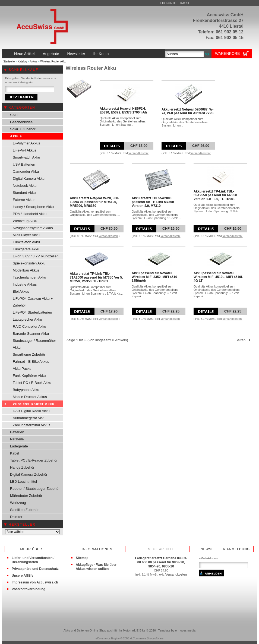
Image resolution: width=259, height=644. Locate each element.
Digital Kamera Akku (29, 179)
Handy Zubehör (22, 467)
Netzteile (17, 439)
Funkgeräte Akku (26, 249)
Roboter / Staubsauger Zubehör (35, 489)
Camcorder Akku (26, 171)
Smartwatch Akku (26, 157)
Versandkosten (138, 153)
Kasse (185, 3)
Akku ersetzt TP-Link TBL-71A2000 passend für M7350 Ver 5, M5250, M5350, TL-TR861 (96, 277)
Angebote (51, 54)
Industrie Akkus (25, 284)
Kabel (15, 453)
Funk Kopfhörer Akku (29, 376)
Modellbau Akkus (26, 270)
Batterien (17, 432)
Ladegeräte (19, 446)
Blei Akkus (21, 291)
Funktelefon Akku (26, 242)
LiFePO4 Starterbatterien (32, 312)
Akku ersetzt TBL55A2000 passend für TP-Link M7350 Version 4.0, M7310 (153, 202)
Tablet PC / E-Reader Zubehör (34, 460)
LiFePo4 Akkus (25, 150)
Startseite (9, 61)
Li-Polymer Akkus (26, 143)
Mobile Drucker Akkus (30, 397)
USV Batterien (24, 164)
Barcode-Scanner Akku (31, 334)
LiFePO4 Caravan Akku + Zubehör (33, 302)
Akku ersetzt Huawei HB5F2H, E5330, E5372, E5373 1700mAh (123, 111)
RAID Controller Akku (29, 326)
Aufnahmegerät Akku (29, 418)
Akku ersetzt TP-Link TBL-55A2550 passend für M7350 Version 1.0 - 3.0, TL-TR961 (215, 195)
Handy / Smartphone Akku (33, 207)
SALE (15, 115)
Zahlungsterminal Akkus (31, 425)
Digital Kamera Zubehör (29, 474)
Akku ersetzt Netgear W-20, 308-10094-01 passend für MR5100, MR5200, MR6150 (94, 202)
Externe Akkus (24, 200)
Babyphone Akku (26, 390)
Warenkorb (227, 53)
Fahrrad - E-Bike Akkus (31, 362)
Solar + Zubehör (23, 129)
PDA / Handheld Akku (30, 214)
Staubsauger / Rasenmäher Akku (34, 344)
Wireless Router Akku (53, 61)
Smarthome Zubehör (29, 354)
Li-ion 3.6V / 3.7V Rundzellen (36, 256)
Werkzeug (18, 503)
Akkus (34, 61)
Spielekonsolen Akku (29, 263)
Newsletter (76, 54)
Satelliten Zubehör (24, 510)
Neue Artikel (24, 54)
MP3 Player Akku (26, 235)
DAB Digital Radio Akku (31, 411)
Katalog (22, 61)
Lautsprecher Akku (27, 319)
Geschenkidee (21, 122)
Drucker (16, 517)
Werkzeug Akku (25, 221)
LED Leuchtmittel (23, 482)
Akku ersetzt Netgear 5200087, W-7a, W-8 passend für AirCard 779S (187, 111)
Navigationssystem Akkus (33, 228)
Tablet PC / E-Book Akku (32, 383)
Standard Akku (24, 193)
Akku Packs (22, 369)
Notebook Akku (25, 186)
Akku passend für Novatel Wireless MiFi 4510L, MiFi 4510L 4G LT (218, 277)
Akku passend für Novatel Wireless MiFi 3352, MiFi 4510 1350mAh (154, 277)
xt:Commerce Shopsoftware (146, 638)
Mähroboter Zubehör (26, 496)
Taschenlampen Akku (29, 277)
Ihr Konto (168, 3)
